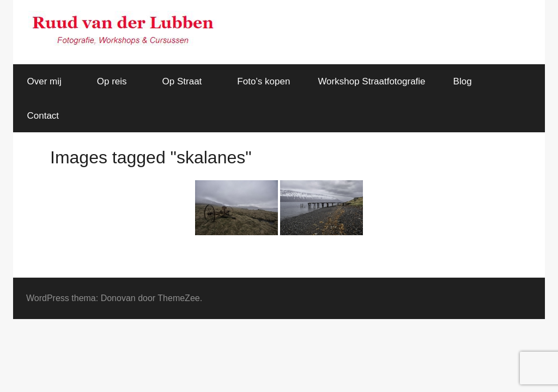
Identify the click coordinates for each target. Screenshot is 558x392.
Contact (43, 116)
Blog (463, 81)
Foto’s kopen (263, 81)
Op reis (118, 81)
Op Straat (188, 81)
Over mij (50, 81)
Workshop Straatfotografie (371, 81)
